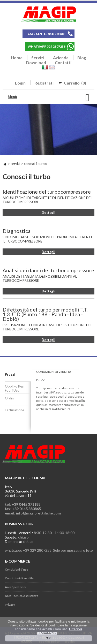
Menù (12, 97)
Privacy (10, 605)
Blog (82, 58)
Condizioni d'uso (17, 569)
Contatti (63, 62)
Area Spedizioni (16, 587)
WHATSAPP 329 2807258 (47, 46)
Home (17, 58)
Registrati (44, 83)
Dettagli (48, 213)
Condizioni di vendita (19, 578)
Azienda (61, 58)
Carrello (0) (75, 83)
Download (36, 62)
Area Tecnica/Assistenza (22, 596)
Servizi (38, 58)
